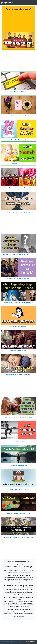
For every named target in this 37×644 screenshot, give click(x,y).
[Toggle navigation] (34, 3)
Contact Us (22, 641)
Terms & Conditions (14, 641)
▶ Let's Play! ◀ (18, 41)
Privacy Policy (5, 641)
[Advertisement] (18, 20)
